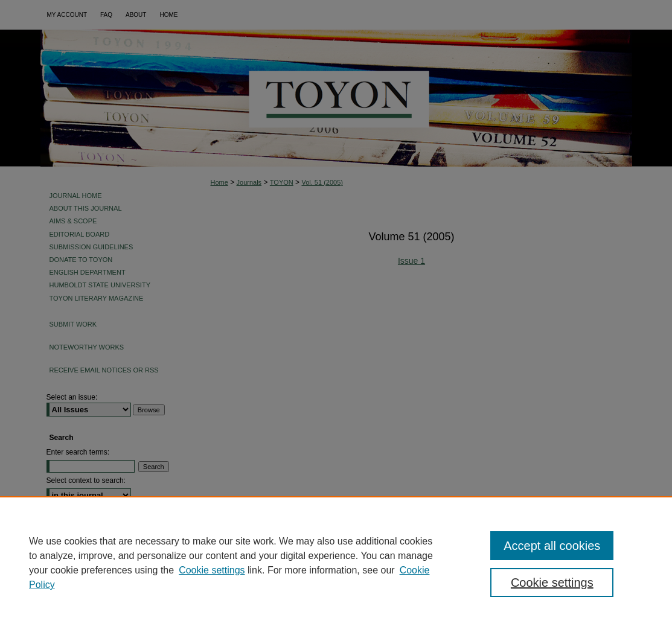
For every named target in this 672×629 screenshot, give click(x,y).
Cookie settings (212, 570)
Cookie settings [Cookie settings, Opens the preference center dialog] (552, 583)
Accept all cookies (552, 546)
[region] (336, 563)
